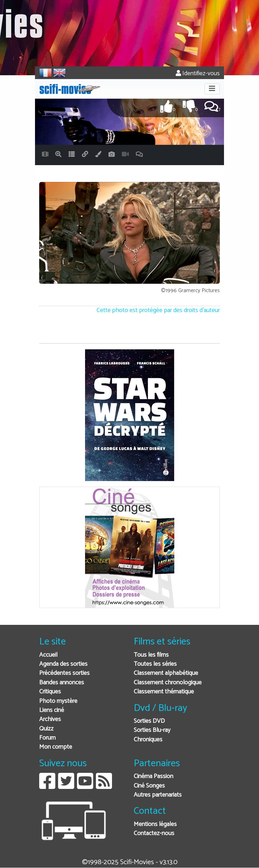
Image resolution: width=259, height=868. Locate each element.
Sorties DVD (149, 721)
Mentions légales (155, 824)
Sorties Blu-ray (152, 730)
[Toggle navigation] (212, 89)
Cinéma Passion (153, 777)
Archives (50, 719)
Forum (47, 738)
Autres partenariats (158, 795)
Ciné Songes (149, 786)
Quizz (46, 729)
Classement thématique (164, 692)
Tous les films (151, 655)
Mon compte (56, 747)
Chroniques (148, 740)
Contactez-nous (154, 834)
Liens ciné (52, 710)
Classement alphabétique (166, 673)
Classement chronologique (168, 683)
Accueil (48, 655)
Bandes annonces (62, 683)
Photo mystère (58, 701)
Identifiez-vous (198, 74)
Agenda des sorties (63, 664)
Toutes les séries (155, 664)
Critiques (50, 692)
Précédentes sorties (64, 673)
